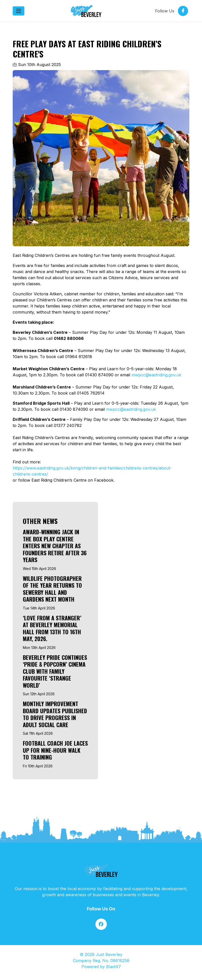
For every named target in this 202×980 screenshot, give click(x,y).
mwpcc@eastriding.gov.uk (156, 375)
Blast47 (113, 967)
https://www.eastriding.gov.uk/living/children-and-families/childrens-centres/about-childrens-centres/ (92, 471)
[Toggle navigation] (19, 11)
